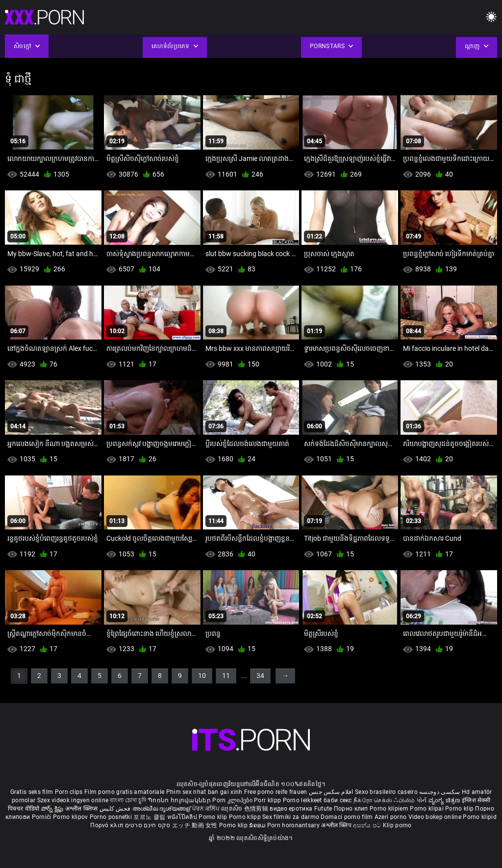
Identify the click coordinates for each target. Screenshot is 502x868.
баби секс (338, 800)
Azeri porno (391, 817)
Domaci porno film (347, 817)
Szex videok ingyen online (73, 800)
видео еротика (291, 809)
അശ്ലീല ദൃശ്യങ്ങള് (162, 809)
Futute (323, 809)
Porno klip (460, 809)
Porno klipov (71, 817)
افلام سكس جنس (331, 792)
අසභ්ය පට (368, 825)
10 (202, 676)
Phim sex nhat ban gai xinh (204, 792)
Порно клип (352, 809)
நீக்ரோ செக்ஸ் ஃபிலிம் (384, 800)
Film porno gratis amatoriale (124, 792)
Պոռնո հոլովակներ (180, 800)
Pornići (42, 817)
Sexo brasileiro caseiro (386, 792)
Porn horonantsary (294, 825)
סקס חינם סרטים (148, 825)
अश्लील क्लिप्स (82, 809)
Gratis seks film (32, 792)
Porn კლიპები (233, 800)
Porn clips (70, 792)
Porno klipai (427, 809)
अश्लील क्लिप (337, 825)
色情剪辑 (257, 809)
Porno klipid (480, 817)
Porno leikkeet (303, 800)
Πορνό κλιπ (107, 825)
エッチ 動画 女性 (195, 825)
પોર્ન (422, 800)
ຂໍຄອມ (258, 825)
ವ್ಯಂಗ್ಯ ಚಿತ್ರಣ (445, 800)
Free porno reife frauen (276, 792)
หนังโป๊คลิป (183, 817)
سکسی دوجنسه (439, 792)
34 (260, 676)
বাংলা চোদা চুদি (128, 800)
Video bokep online (435, 817)
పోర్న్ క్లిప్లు (53, 809)
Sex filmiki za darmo (291, 817)
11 (226, 676)
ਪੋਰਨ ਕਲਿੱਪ (207, 809)
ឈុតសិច (233, 809)
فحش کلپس (116, 809)
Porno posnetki (112, 817)
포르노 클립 (150, 817)
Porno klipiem (390, 809)
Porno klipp (246, 817)
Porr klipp (268, 800)
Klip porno (397, 825)
